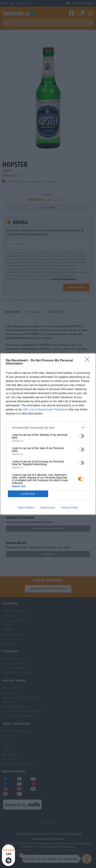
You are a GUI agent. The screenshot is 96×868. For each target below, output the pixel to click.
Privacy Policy (70, 508)
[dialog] (48, 434)
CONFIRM (28, 494)
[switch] (81, 436)
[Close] (88, 361)
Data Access (48, 508)
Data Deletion (26, 508)
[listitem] (48, 428)
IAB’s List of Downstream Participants (45, 409)
